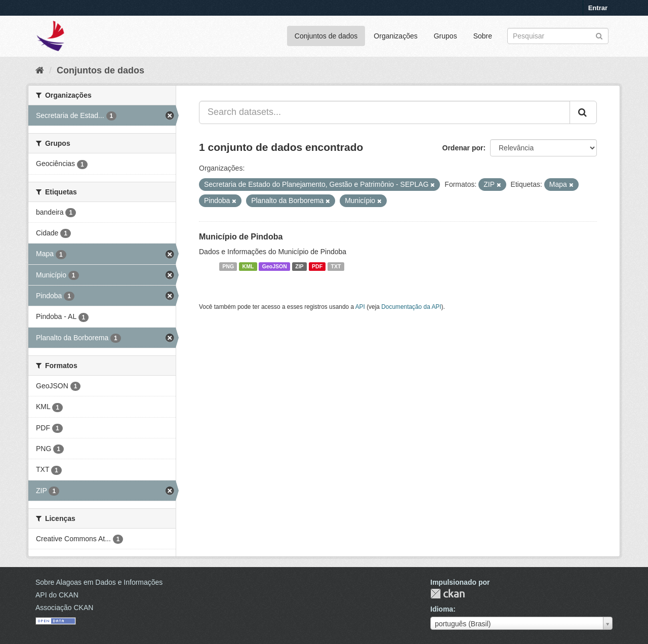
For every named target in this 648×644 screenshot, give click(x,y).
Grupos (445, 36)
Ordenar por (463, 148)
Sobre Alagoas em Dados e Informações (99, 582)
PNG (228, 266)
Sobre (483, 36)
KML (248, 266)
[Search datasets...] (384, 112)
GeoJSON (275, 266)
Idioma (442, 609)
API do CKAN (57, 595)
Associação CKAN (64, 608)
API (360, 307)
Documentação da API (411, 307)
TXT (336, 266)
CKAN (448, 594)
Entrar (598, 8)
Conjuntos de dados (326, 36)
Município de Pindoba (241, 237)
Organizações (395, 36)
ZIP (299, 266)
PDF (317, 266)
